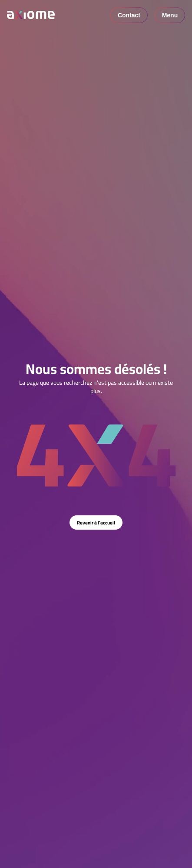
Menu (170, 15)
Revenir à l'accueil (96, 522)
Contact (129, 15)
